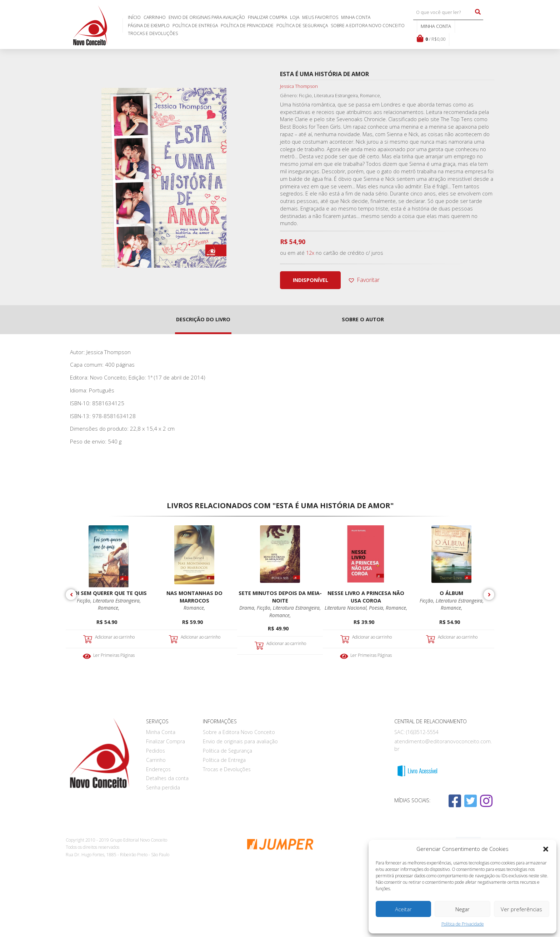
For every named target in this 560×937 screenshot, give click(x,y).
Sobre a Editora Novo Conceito (368, 26)
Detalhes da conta (167, 778)
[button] (546, 849)
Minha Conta (356, 17)
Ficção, (85, 601)
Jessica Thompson (299, 86)
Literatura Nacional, (347, 608)
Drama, (248, 608)
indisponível (311, 280)
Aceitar (403, 909)
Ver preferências (521, 909)
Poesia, (377, 608)
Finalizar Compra (267, 17)
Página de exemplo (149, 26)
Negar (462, 909)
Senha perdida (163, 787)
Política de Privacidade (463, 924)
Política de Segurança (302, 26)
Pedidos (156, 751)
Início (134, 17)
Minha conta (436, 26)
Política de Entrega (195, 26)
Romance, (109, 608)
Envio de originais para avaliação (207, 17)
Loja (295, 17)
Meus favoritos (320, 17)
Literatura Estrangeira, (117, 601)
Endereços (158, 769)
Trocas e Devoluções (153, 33)
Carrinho (155, 17)
